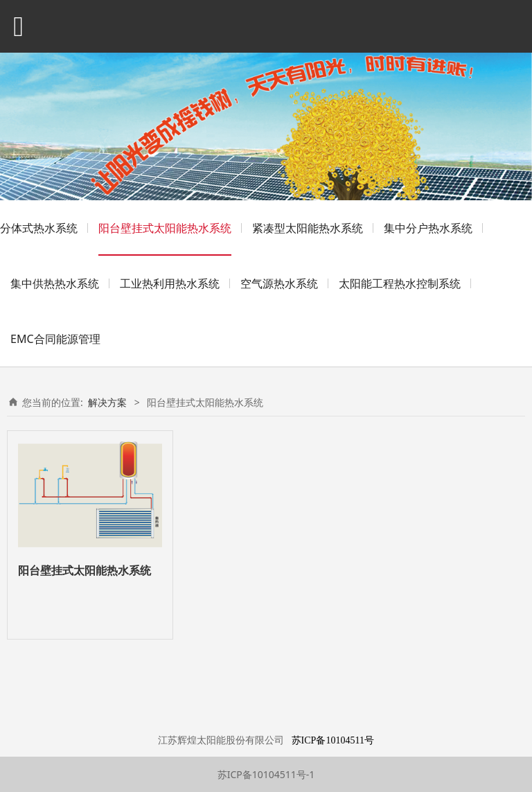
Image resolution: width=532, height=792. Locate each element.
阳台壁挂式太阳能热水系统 (165, 228)
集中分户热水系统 (428, 228)
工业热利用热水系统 (170, 283)
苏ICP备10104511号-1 (266, 774)
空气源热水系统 (279, 283)
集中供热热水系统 (55, 283)
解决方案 (107, 402)
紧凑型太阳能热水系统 (308, 228)
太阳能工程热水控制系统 (400, 283)
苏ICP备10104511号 (333, 740)
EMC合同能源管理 (55, 339)
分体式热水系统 (39, 228)
